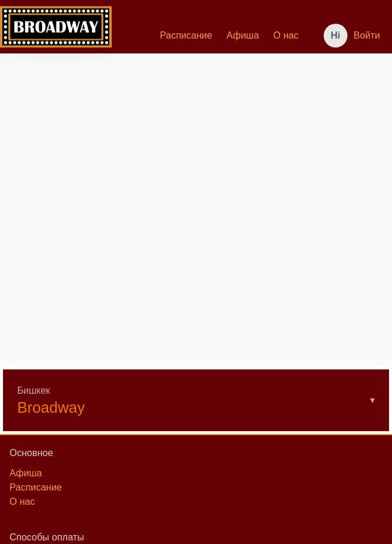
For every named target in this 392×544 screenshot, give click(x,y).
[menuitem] (186, 36)
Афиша (243, 35)
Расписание (186, 35)
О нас (286, 35)
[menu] (209, 36)
